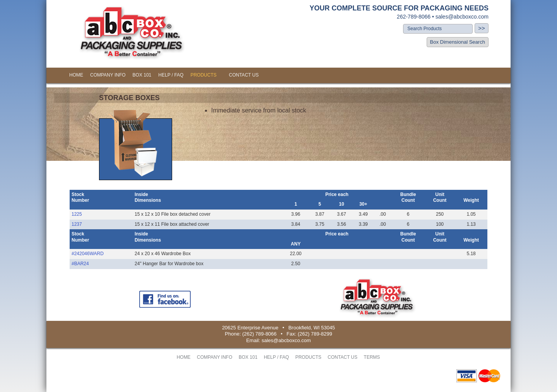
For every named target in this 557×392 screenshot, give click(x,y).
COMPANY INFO (108, 75)
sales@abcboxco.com (462, 17)
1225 (77, 214)
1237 (77, 224)
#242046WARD (88, 254)
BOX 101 (142, 75)
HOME (76, 75)
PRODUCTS (203, 75)
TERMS (372, 357)
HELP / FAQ (171, 75)
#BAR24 (80, 264)
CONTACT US (244, 75)
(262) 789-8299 (315, 334)
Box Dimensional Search (458, 42)
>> (482, 28)
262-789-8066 (414, 17)
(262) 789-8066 (259, 334)
